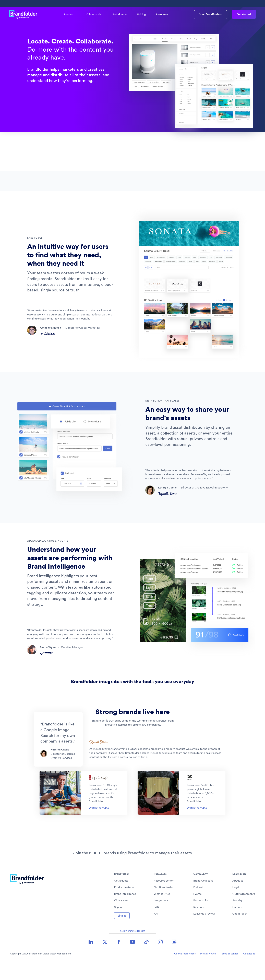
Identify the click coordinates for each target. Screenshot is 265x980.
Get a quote (121, 897)
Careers (237, 924)
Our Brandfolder (164, 904)
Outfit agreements (244, 911)
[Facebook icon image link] (119, 959)
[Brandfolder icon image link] (174, 959)
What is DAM (162, 911)
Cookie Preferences (185, 971)
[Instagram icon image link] (160, 959)
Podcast (198, 904)
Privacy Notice (208, 971)
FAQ (156, 924)
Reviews (198, 924)
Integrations (161, 917)
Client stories (95, 14)
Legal (236, 904)
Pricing (141, 14)
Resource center (164, 897)
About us (238, 897)
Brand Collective (203, 897)
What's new (121, 917)
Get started (244, 14)
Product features (124, 904)
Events (197, 911)
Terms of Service (230, 971)
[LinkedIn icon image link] (91, 959)
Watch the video (99, 825)
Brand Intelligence (125, 911)
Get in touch (240, 930)
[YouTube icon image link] (132, 959)
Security (237, 917)
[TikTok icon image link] (146, 959)
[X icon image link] (105, 959)
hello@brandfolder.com (132, 948)
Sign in (122, 932)
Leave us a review (204, 930)
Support (119, 924)
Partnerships (201, 917)
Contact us (249, 971)
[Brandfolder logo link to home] (25, 14)
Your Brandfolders (210, 14)
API (156, 930)
